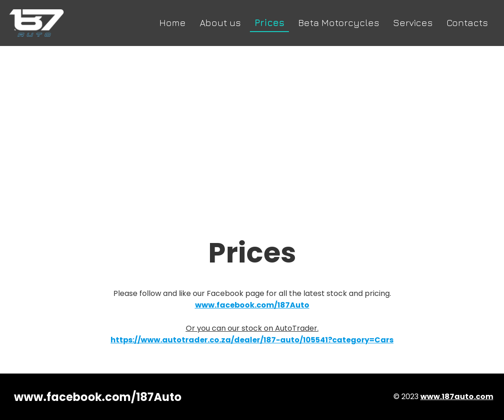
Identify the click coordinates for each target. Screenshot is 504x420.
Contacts (467, 23)
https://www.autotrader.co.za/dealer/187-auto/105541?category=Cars (252, 340)
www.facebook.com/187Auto (98, 397)
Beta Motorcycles (339, 23)
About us (220, 23)
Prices (269, 23)
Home (173, 23)
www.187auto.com (457, 397)
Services (413, 23)
